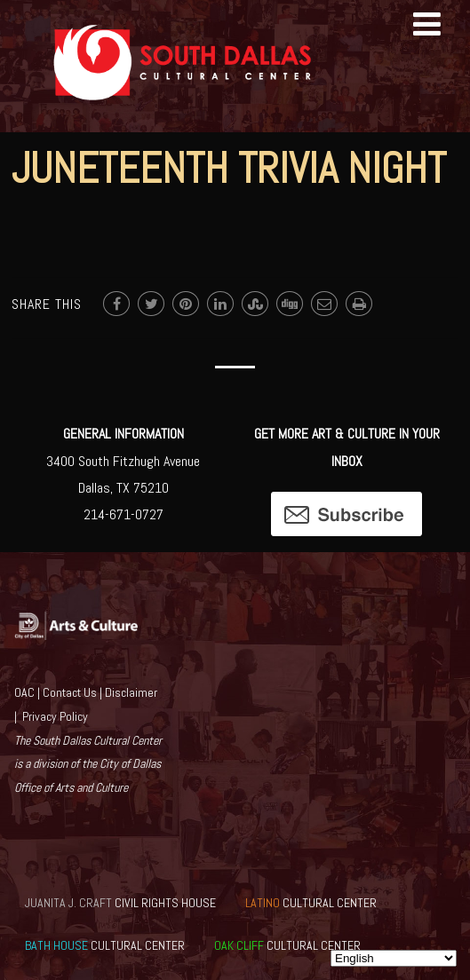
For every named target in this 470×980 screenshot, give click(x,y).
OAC (24, 692)
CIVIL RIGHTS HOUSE (120, 903)
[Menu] (427, 25)
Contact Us (70, 692)
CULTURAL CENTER (311, 903)
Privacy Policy (55, 716)
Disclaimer (131, 692)
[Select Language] (394, 958)
